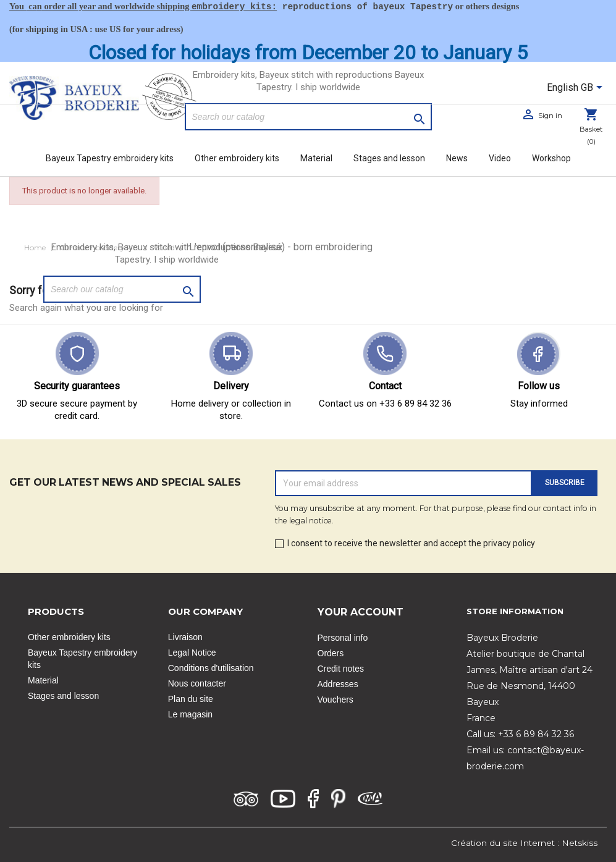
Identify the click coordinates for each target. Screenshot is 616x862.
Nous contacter (197, 683)
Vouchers (335, 699)
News (457, 158)
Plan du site (191, 699)
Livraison (185, 637)
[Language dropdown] (577, 88)
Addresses (338, 684)
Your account (361, 612)
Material (316, 158)
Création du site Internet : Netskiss (524, 843)
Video (500, 158)
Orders (331, 653)
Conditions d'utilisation (211, 668)
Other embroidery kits (237, 158)
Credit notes (341, 669)
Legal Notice (192, 653)
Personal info (343, 638)
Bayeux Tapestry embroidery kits (110, 158)
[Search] (308, 117)
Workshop (551, 158)
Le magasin (190, 714)
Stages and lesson (389, 158)
